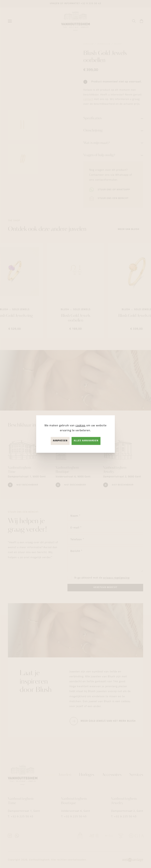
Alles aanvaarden (86, 441)
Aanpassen (60, 441)
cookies (81, 426)
